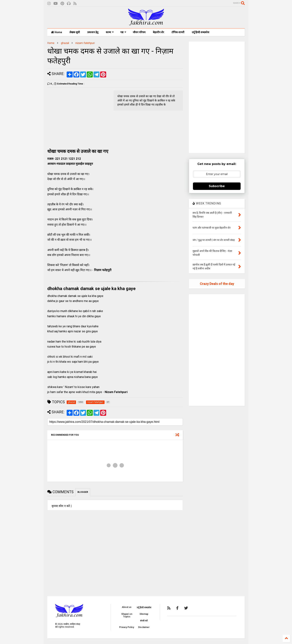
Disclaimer (144, 627)
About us (127, 607)
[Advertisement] (79, 117)
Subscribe (217, 186)
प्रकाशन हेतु (93, 32)
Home (57, 32)
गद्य (123, 32)
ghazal (65, 43)
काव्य (110, 32)
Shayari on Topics (127, 615)
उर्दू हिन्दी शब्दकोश (201, 32)
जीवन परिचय (139, 32)
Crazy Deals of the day (217, 284)
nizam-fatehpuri (85, 43)
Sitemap (144, 614)
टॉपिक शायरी (178, 32)
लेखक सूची (75, 32)
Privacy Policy (127, 627)
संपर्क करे (144, 621)
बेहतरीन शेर (158, 32)
